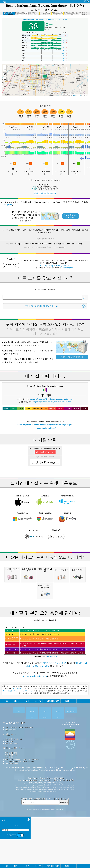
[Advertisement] (45, 328)
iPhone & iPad (23, 515)
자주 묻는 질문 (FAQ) (14, 819)
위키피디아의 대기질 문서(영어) (54, 734)
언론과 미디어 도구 (12, 801)
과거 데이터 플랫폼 (12, 835)
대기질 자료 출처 (11, 824)
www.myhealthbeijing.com (35, 747)
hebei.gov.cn (7, 205)
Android (45, 515)
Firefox (67, 532)
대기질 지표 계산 (11, 826)
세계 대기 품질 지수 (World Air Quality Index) (17, 762)
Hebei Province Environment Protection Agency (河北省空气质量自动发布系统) (46, 851)
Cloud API (56, 549)
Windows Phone (67, 515)
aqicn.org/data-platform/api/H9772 (54, 265)
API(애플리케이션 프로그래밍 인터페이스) (20, 833)
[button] (45, 78)
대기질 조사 (9, 806)
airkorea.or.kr (52, 727)
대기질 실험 (9, 812)
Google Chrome (45, 532)
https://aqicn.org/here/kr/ (45, 239)
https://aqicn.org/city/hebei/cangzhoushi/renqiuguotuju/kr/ (45, 247)
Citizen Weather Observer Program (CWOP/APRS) (46, 849)
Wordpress (34, 549)
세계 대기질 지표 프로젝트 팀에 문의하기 (19, 799)
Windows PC (23, 532)
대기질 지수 (41, 20)
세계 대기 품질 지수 (18, 760)
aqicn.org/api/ (68, 268)
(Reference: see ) (45, 713)
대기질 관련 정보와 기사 (14, 810)
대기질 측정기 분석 (12, 815)
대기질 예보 (9, 828)
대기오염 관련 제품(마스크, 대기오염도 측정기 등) (22, 830)
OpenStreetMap (76, 95)
